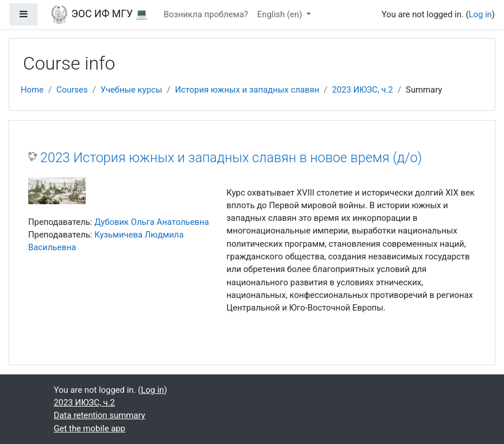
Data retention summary (100, 415)
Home (32, 90)
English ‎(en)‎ (281, 14)
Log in (480, 14)
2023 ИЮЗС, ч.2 (363, 90)
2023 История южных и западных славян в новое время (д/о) (231, 158)
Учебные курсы (132, 90)
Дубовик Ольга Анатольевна (152, 222)
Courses (72, 90)
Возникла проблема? (206, 14)
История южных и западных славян (247, 90)
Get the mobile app (90, 428)
